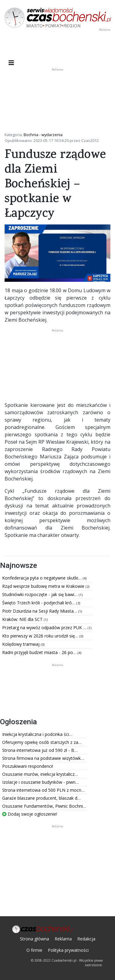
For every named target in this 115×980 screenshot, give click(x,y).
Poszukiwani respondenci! (28, 766)
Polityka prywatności (68, 950)
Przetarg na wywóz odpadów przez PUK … (45, 628)
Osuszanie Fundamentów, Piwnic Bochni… (44, 806)
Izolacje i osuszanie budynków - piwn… (40, 782)
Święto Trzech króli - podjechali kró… (39, 603)
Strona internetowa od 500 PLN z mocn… (43, 790)
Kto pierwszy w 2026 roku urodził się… (41, 636)
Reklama (63, 939)
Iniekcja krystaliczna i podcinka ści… (37, 734)
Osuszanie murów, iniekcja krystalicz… (40, 774)
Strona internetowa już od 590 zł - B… (40, 750)
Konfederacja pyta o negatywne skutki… (42, 578)
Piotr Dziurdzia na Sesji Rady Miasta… (40, 611)
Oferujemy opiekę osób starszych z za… (42, 742)
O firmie (34, 950)
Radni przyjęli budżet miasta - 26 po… (40, 652)
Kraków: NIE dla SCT (23, 619)
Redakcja (86, 939)
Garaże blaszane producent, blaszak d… (41, 798)
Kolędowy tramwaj (21, 644)
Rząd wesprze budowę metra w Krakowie (44, 586)
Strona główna (34, 939)
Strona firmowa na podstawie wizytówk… (43, 758)
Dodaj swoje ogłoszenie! (30, 814)
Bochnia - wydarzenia (43, 135)
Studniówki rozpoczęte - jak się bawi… (40, 594)
